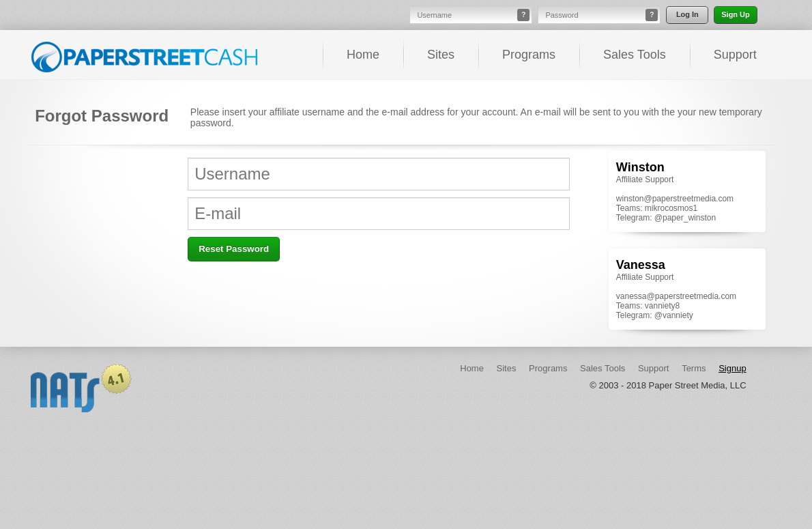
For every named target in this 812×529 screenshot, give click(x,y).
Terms (694, 368)
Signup (732, 368)
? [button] (523, 15)
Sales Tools (635, 55)
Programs (529, 55)
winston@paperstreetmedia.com (675, 199)
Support (735, 55)
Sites (441, 55)
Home (363, 55)
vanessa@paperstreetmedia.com (676, 296)
